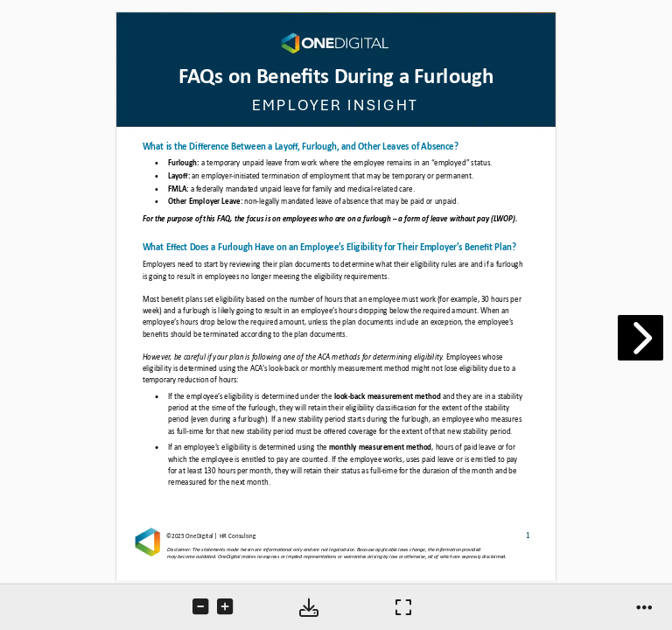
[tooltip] (203, 608)
